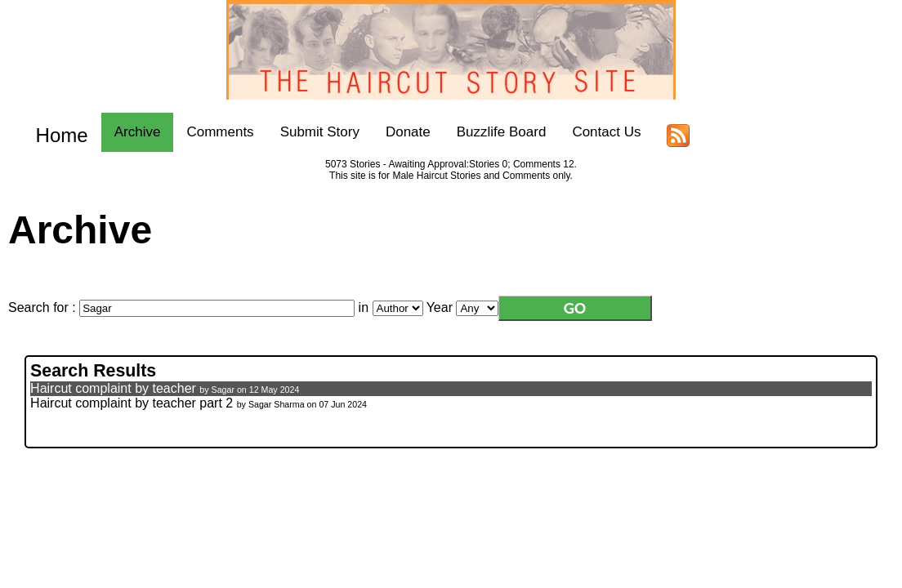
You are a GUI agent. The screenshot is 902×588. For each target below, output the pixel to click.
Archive (122, 132)
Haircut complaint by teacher (113, 388)
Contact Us (592, 132)
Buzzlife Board (486, 132)
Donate (393, 132)
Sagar (223, 390)
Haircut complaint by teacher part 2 (132, 403)
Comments (205, 132)
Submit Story (304, 132)
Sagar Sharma (277, 404)
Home (54, 132)
